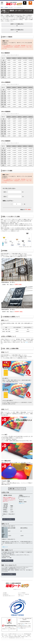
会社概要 (5, 593)
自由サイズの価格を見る (17, 31)
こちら (26, 342)
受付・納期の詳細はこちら (7, 561)
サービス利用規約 (22, 593)
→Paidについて (21, 503)
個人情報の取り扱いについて (9, 596)
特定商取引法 (6, 594)
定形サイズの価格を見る (17, 25)
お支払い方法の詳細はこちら (9, 519)
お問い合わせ (21, 596)
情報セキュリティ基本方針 (24, 594)
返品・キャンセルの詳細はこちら (9, 574)
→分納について (5, 547)
